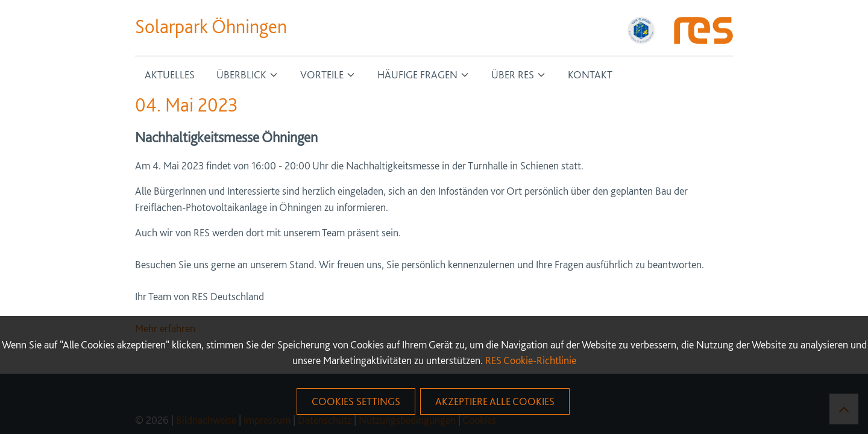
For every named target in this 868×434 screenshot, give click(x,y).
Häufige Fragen (417, 74)
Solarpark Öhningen (211, 27)
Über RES (513, 74)
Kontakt (590, 74)
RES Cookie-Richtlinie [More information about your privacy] (531, 360)
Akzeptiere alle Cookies (495, 401)
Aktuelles (170, 74)
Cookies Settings (356, 401)
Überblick (241, 74)
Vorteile (322, 74)
